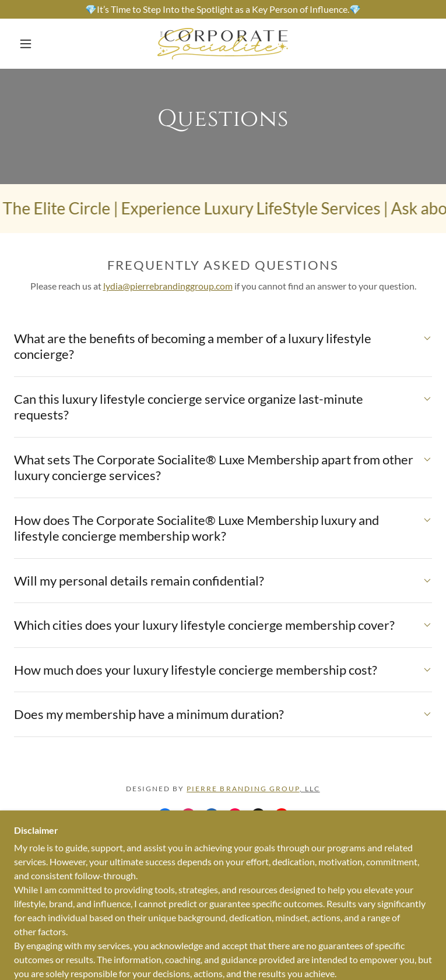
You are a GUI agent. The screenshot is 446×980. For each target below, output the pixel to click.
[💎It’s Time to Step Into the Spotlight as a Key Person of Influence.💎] (223, 9)
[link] (223, 44)
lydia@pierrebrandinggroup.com (168, 286)
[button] (35, 44)
